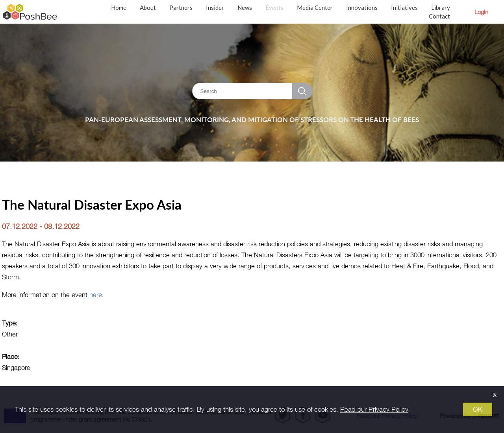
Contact (439, 16)
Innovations (362, 7)
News (245, 7)
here (96, 295)
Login (481, 12)
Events (274, 7)
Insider (215, 7)
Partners (181, 7)
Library (441, 7)
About (148, 7)
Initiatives (404, 7)
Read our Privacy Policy (374, 409)
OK (478, 409)
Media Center (315, 7)
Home (119, 7)
